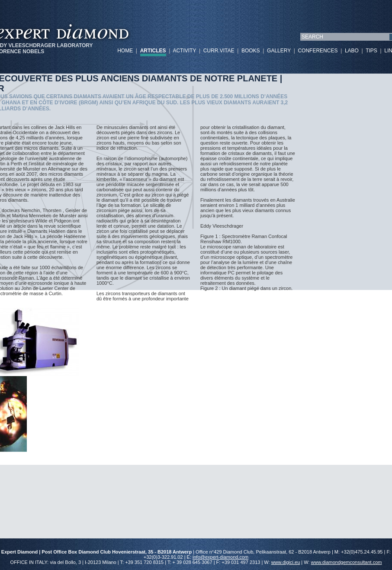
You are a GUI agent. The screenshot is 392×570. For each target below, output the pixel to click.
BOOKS (251, 51)
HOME (125, 51)
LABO (352, 51)
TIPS (371, 51)
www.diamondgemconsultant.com (347, 562)
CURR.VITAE (219, 51)
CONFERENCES (318, 51)
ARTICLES (153, 51)
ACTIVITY (184, 51)
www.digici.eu (286, 562)
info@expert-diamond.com (220, 557)
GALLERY (279, 51)
